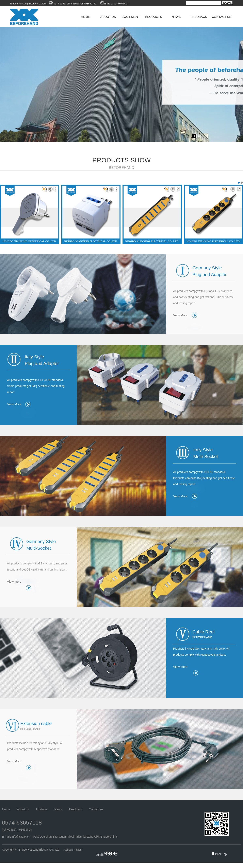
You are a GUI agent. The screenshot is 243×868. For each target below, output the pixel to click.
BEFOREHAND (121, 168)
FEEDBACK (199, 17)
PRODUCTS (153, 17)
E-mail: (106, 4)
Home (6, 809)
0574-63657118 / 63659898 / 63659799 (72, 4)
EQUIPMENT (131, 17)
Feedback (75, 809)
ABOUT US (108, 17)
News (58, 809)
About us (23, 809)
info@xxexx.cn (121, 4)
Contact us (96, 809)
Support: (69, 850)
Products (42, 809)
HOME (86, 17)
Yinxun (78, 850)
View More (180, 315)
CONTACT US (222, 17)
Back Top (221, 854)
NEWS (176, 17)
